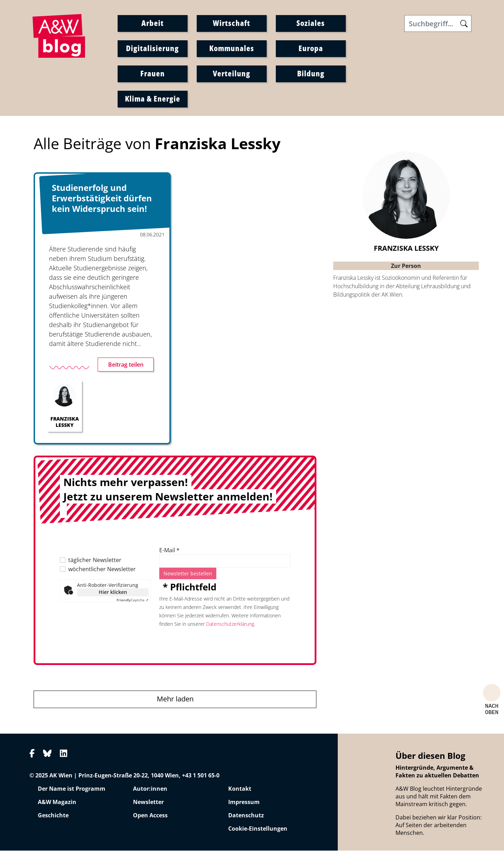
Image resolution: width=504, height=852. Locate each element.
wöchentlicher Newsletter (102, 571)
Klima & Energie (153, 99)
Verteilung (232, 74)
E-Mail (169, 552)
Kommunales (232, 49)
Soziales (311, 23)
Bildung (311, 74)
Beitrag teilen (126, 366)
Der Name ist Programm (72, 790)
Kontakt (240, 790)
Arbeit (153, 23)
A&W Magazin (57, 804)
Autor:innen (150, 790)
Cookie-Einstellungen (258, 830)
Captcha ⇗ (132, 602)
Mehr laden (175, 701)
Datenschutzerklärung (230, 626)
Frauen (153, 74)
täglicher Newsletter (95, 562)
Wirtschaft (232, 23)
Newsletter (148, 804)
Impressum (244, 804)
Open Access (150, 817)
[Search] (438, 24)
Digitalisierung (152, 49)
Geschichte (53, 817)
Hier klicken (113, 594)
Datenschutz (246, 817)
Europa (311, 49)
